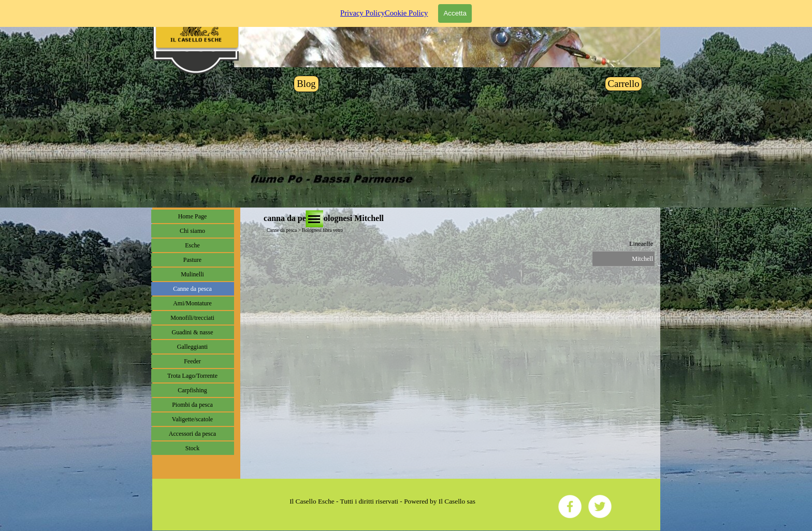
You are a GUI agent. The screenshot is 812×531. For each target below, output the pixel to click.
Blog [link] (306, 84)
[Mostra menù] (314, 219)
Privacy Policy (363, 8)
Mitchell (642, 259)
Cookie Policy (406, 8)
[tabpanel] (383, 502)
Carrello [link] (623, 84)
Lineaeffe (641, 244)
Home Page (193, 216)
